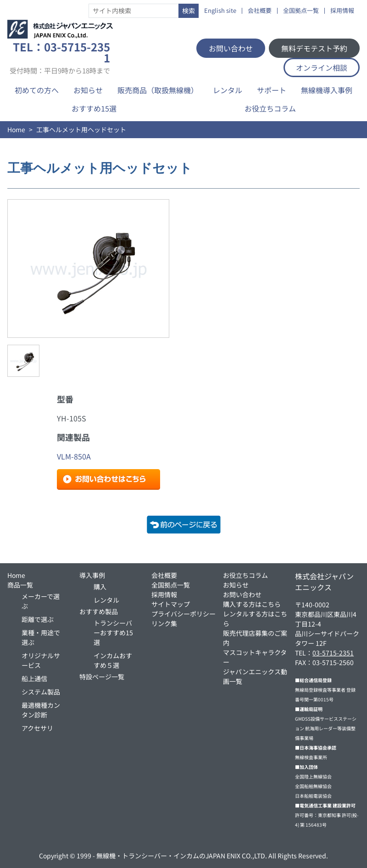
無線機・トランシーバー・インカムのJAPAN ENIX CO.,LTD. (182, 856)
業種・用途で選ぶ (41, 637)
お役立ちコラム (270, 108)
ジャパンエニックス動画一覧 (255, 676)
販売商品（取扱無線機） (158, 90)
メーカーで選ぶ (41, 601)
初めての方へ (37, 90)
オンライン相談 (322, 67)
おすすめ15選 (94, 108)
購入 (100, 587)
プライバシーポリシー (183, 614)
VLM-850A (74, 456)
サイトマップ (171, 604)
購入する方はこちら (252, 604)
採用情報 (342, 11)
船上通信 (34, 678)
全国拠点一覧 (301, 11)
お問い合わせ (231, 48)
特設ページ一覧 (102, 677)
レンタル (228, 90)
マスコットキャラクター (255, 657)
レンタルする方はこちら (255, 619)
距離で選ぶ (38, 619)
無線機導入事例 (327, 90)
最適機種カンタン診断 (41, 710)
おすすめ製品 (99, 611)
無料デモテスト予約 (314, 48)
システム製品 (41, 692)
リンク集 (164, 623)
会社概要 (260, 11)
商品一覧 (20, 585)
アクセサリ (37, 728)
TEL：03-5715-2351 (60, 58)
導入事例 (92, 575)
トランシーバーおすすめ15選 (113, 633)
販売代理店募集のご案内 (255, 638)
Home (16, 129)
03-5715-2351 (333, 653)
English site (220, 11)
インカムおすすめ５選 (113, 660)
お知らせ (88, 90)
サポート (272, 90)
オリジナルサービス (41, 660)
